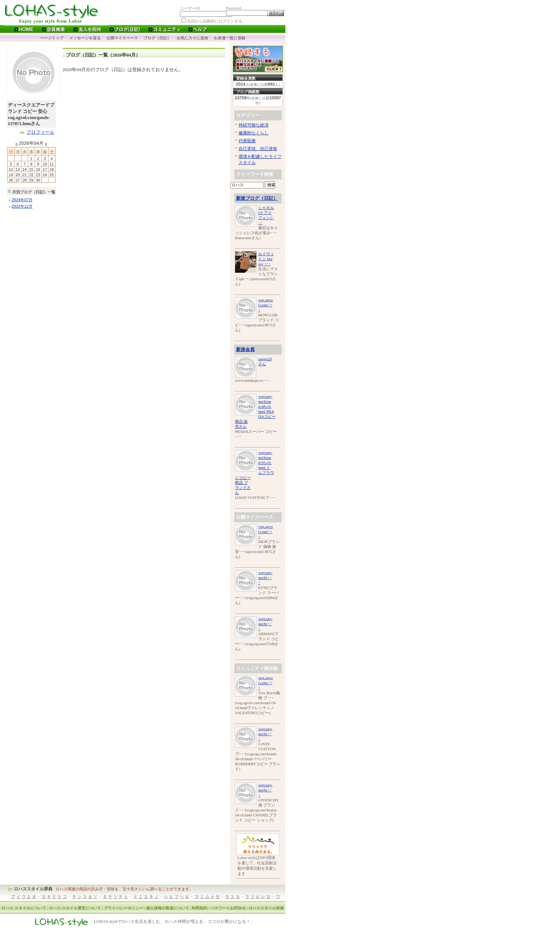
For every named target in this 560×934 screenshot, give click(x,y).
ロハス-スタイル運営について (75, 908)
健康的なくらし (254, 133)
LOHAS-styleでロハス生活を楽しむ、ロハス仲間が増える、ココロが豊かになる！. (173, 922)
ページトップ (52, 38)
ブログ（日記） (157, 38)
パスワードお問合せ (228, 908)
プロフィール (40, 132)
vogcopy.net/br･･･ (265, 578)
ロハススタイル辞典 (33, 889)
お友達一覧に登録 (230, 38)
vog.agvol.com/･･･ (266, 305)
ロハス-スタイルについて (24, 908)
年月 (22, 200)
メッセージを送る (85, 38)
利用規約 (200, 908)
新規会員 (245, 349)
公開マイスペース (122, 38)
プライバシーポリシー (124, 908)
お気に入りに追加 (192, 38)
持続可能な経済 (254, 125)
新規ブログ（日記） (257, 198)
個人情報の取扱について (168, 908)
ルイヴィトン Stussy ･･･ (266, 259)
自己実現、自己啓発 (258, 149)
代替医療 (247, 141)
